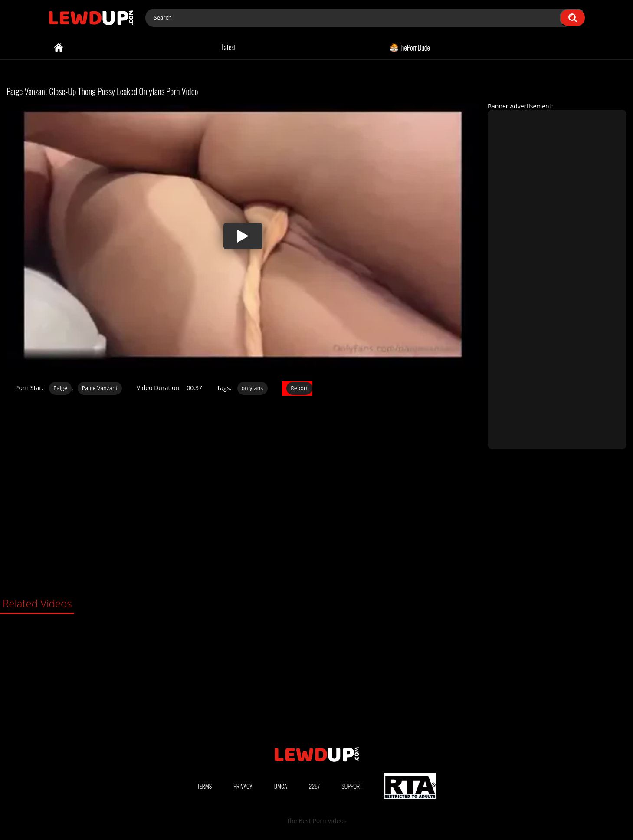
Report (299, 388)
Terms (204, 786)
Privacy (243, 786)
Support (352, 786)
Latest (228, 47)
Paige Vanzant (100, 388)
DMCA (281, 786)
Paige (60, 388)
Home (59, 48)
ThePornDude (410, 47)
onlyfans (253, 388)
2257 (315, 786)
